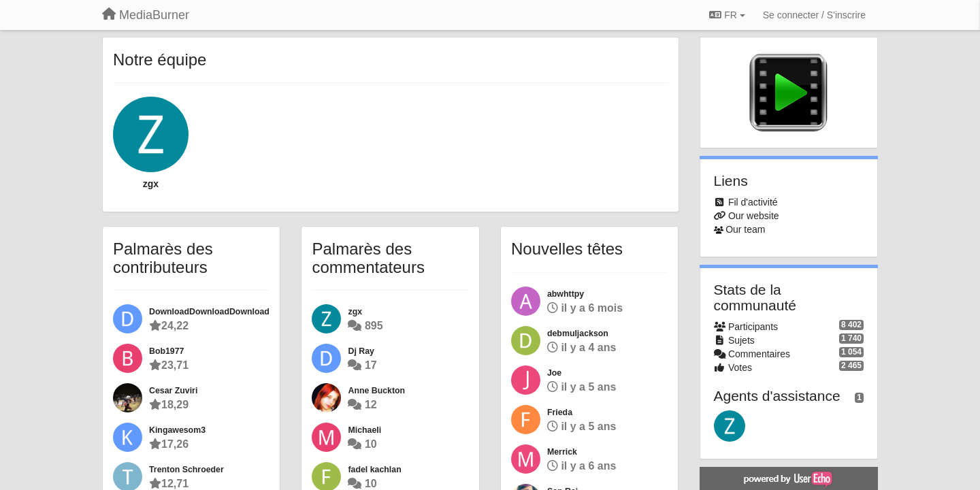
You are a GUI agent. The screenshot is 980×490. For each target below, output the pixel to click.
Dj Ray (361, 351)
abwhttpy (566, 294)
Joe (554, 373)
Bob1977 (166, 351)
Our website (754, 216)
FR (727, 15)
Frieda (560, 412)
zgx (151, 184)
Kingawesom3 (177, 430)
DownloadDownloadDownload (209, 312)
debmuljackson (578, 333)
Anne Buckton (376, 391)
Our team (745, 229)
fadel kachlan (374, 470)
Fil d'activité (753, 202)
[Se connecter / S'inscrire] (814, 15)
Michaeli (364, 430)
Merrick (562, 452)
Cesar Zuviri (173, 391)
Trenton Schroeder (186, 470)
